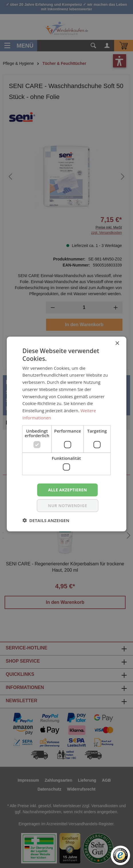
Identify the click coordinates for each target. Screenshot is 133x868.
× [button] (117, 343)
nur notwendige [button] (68, 505)
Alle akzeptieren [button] (68, 490)
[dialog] (66, 434)
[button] (46, 520)
